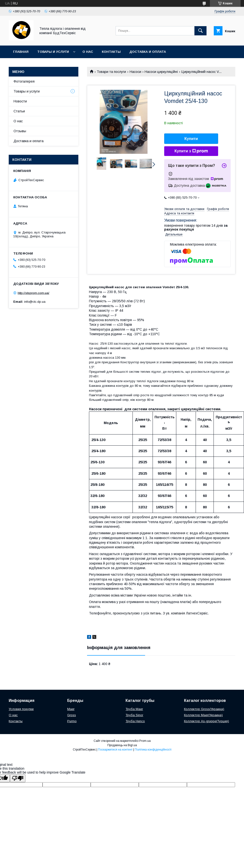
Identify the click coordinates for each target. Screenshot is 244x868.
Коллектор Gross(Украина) (204, 709)
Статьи (19, 111)
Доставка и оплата (148, 52)
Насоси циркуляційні (161, 72)
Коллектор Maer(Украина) (203, 715)
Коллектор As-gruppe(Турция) (207, 721)
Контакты (111, 52)
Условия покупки (21, 709)
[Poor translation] (18, 778)
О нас (88, 52)
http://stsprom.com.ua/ (33, 293)
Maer (71, 709)
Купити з (191, 151)
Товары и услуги (53, 52)
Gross (72, 715)
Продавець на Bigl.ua (122, 745)
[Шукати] (200, 31)
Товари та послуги (111, 72)
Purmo (72, 721)
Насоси (135, 72)
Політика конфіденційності (153, 750)
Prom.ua (145, 741)
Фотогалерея (24, 81)
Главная (21, 52)
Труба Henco (135, 721)
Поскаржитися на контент (115, 750)
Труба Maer (134, 709)
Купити (191, 139)
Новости (20, 101)
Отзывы (20, 131)
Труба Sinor (134, 715)
